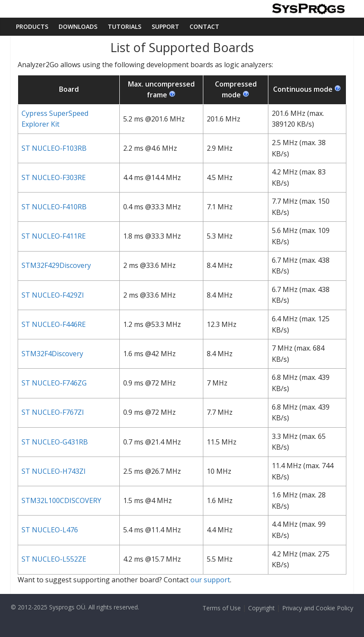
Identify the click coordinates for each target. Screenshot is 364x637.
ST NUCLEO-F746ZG (54, 383)
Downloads (78, 26)
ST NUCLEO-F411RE (54, 236)
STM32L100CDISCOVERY (61, 500)
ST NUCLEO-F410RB (54, 207)
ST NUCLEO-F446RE (54, 324)
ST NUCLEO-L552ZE (54, 559)
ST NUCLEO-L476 (50, 530)
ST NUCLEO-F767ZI (53, 412)
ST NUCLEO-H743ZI (54, 471)
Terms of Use (222, 608)
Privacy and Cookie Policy (318, 608)
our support (210, 580)
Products (32, 26)
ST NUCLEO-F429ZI (53, 295)
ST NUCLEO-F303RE (54, 177)
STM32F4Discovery (52, 354)
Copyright (261, 608)
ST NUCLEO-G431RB (55, 442)
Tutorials (124, 26)
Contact (204, 26)
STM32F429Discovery (56, 265)
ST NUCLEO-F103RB (54, 148)
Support (165, 26)
